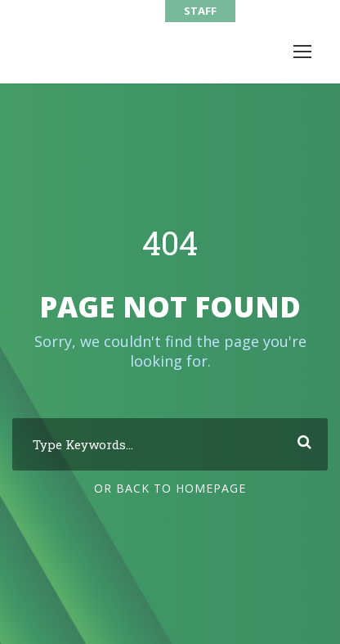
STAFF (200, 11)
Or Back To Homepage (170, 488)
